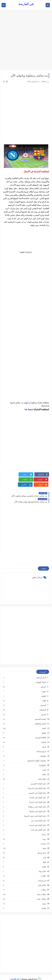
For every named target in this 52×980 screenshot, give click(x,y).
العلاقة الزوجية (40, 733)
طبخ (44, 857)
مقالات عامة (41, 894)
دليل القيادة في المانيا (38, 793)
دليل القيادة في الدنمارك (37, 783)
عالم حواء (42, 866)
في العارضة (26, 4)
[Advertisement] (26, 41)
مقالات (43, 885)
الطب (44, 723)
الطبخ (44, 728)
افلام (44, 696)
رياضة (44, 829)
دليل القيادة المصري (38, 779)
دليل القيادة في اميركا (38, 797)
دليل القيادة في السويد (37, 788)
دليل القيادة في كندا (38, 825)
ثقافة (44, 769)
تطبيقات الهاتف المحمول (37, 756)
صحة (44, 843)
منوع (44, 899)
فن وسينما (42, 876)
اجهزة (44, 686)
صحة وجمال (41, 848)
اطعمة (43, 691)
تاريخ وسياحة (41, 746)
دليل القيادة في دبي (38, 816)
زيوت (44, 834)
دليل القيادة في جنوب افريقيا (35, 811)
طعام (44, 862)
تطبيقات (43, 751)
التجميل (43, 700)
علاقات (43, 871)
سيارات (43, 839)
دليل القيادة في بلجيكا (38, 806)
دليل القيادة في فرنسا (38, 820)
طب (44, 853)
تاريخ (44, 742)
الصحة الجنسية (40, 714)
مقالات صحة (41, 889)
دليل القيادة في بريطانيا (37, 802)
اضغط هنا (29, 409)
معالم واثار (42, 880)
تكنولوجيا (43, 760)
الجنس (43, 710)
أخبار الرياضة (41, 673)
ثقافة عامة (42, 774)
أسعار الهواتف (41, 677)
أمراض (43, 682)
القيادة (43, 737)
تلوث (44, 765)
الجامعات (43, 705)
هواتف (43, 903)
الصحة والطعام (40, 719)
